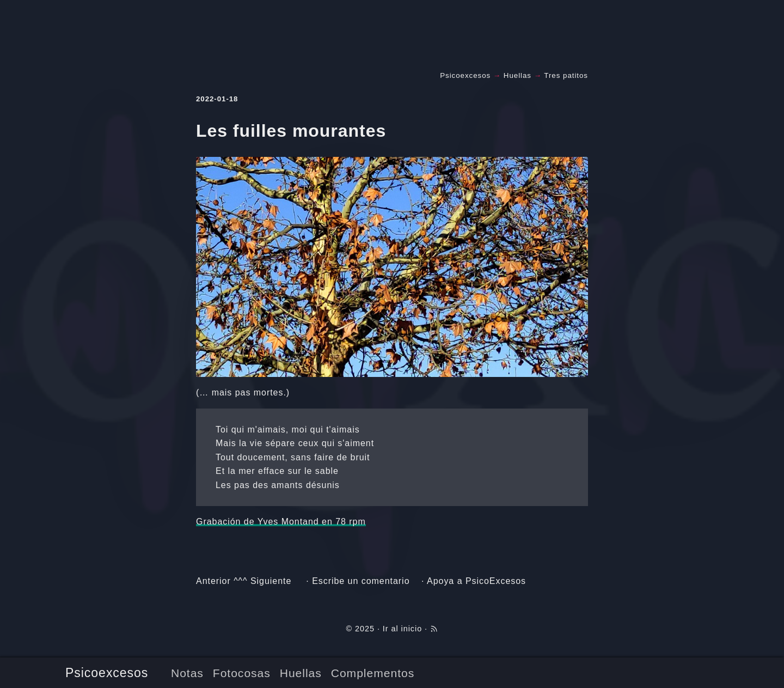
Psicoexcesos (107, 673)
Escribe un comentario (361, 581)
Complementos (373, 673)
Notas (187, 673)
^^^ (240, 581)
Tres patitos (566, 75)
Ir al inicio (402, 629)
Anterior (213, 581)
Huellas (301, 673)
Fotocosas (242, 673)
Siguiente (271, 581)
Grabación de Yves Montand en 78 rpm (281, 522)
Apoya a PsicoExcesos (476, 581)
